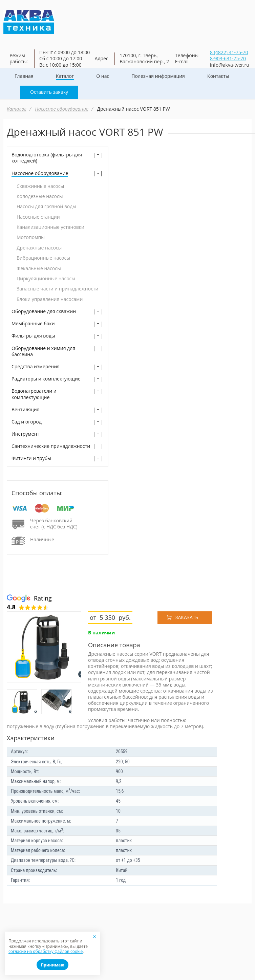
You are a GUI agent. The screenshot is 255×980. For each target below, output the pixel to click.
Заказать (187, 617)
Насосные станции (38, 217)
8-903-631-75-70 (228, 58)
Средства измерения (36, 367)
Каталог (65, 76)
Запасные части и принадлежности (57, 289)
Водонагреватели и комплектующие (34, 394)
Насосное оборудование (61, 109)
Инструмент (25, 434)
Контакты (218, 76)
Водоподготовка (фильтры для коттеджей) (47, 158)
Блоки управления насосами (50, 299)
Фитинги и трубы (31, 458)
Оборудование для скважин (44, 311)
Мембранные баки (33, 324)
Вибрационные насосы (43, 258)
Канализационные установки (50, 227)
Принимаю (52, 965)
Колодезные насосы (40, 196)
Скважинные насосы (40, 186)
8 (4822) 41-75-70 (229, 52)
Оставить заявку (49, 92)
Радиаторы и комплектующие (46, 379)
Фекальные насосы (39, 268)
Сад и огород (27, 422)
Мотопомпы (31, 237)
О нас (103, 76)
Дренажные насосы (39, 248)
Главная (24, 76)
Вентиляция (25, 410)
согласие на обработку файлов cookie (46, 951)
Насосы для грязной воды (46, 206)
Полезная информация (158, 76)
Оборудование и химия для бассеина (43, 351)
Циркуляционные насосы (46, 279)
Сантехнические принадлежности (51, 446)
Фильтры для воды (33, 336)
